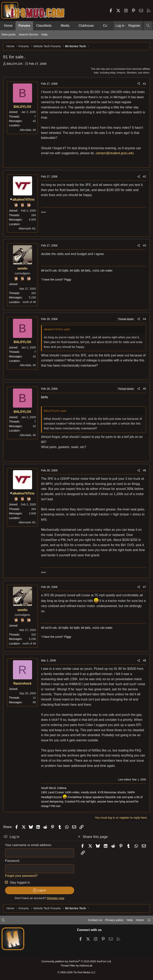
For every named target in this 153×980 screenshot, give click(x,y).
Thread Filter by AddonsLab (76, 966)
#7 (144, 587)
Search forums (28, 34)
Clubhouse (86, 26)
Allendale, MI (28, 130)
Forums (24, 26)
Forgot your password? (21, 876)
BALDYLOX (15, 64)
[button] (55, 26)
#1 (144, 84)
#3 (144, 245)
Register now (56, 898)
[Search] (148, 26)
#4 (144, 319)
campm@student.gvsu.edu (115, 153)
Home (8, 26)
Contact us (95, 920)
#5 (144, 389)
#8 (144, 660)
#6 (144, 470)
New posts (9, 34)
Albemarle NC (27, 229)
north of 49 (29, 302)
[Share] (139, 84)
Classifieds (44, 26)
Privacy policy (114, 920)
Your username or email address (28, 845)
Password (12, 861)
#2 (144, 177)
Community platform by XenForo (76, 961)
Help (45, 34)
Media (65, 26)
